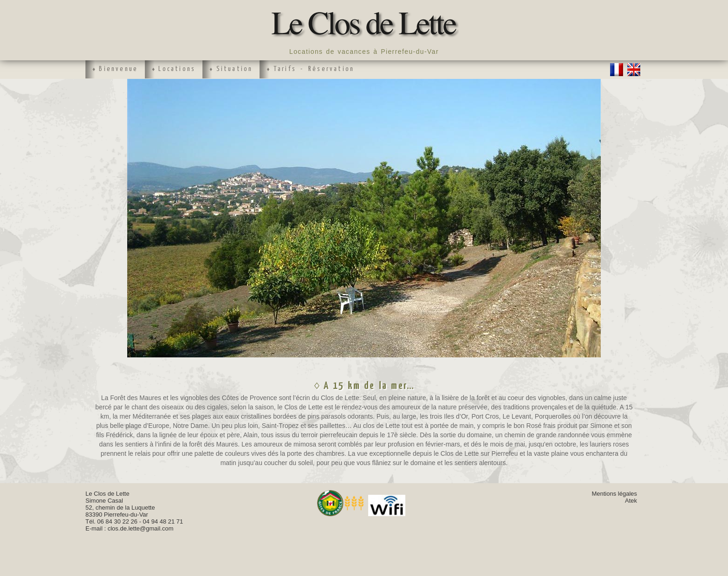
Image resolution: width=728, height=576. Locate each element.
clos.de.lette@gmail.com (141, 528)
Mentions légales (614, 494)
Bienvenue (118, 69)
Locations (177, 69)
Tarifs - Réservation (314, 69)
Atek (631, 501)
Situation (235, 69)
